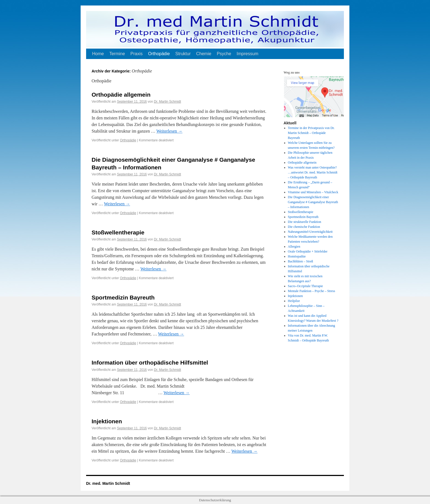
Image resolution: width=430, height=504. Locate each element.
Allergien (294, 247)
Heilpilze (294, 301)
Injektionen (107, 421)
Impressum (247, 54)
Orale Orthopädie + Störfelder (308, 251)
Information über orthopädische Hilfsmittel (150, 362)
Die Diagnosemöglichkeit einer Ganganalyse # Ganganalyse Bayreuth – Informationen (313, 202)
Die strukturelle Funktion (305, 222)
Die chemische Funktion (304, 227)
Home (98, 54)
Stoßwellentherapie (118, 232)
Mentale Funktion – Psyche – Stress (312, 291)
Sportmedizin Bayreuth (123, 297)
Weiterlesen (169, 131)
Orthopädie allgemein (121, 95)
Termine (117, 54)
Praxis (137, 54)
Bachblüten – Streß (301, 261)
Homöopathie (297, 256)
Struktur (183, 54)
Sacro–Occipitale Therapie (305, 286)
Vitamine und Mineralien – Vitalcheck (313, 192)
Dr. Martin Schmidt (167, 102)
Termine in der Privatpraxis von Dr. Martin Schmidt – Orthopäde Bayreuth (311, 133)
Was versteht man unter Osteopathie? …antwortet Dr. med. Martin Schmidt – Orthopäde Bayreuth (313, 172)
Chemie (204, 54)
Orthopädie (159, 54)
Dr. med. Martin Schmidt (108, 483)
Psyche (224, 54)
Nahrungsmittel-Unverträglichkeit (310, 232)
